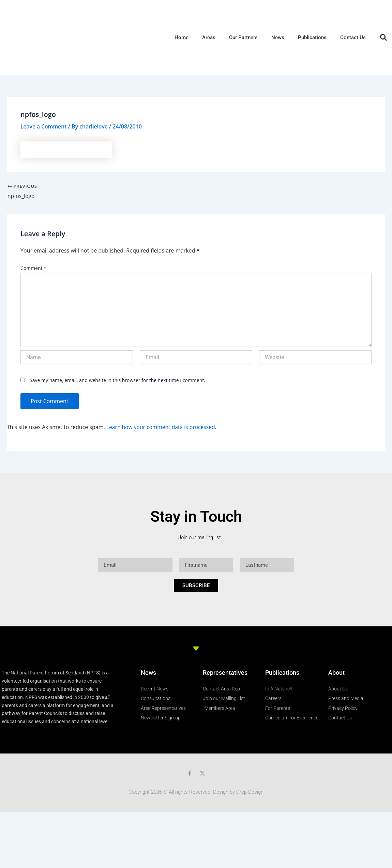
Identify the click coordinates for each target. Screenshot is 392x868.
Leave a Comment (44, 126)
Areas (209, 37)
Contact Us (353, 37)
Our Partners (243, 37)
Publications (312, 37)
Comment (33, 268)
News (278, 37)
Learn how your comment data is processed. (163, 427)
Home (182, 37)
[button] (383, 37)
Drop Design (250, 792)
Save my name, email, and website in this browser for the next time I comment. (117, 380)
